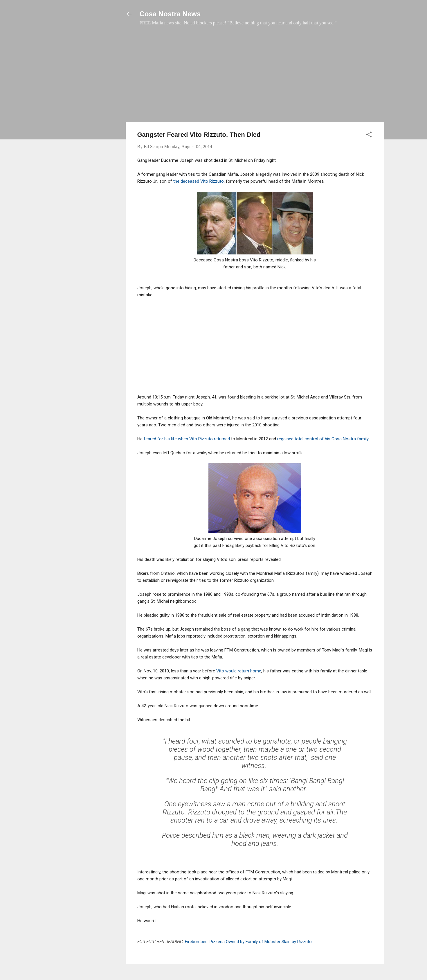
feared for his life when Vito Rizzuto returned (187, 439)
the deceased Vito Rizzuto (199, 181)
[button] (369, 135)
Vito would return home (239, 671)
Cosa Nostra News (170, 14)
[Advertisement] (255, 77)
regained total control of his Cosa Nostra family (323, 439)
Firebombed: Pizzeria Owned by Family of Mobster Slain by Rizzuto (248, 942)
